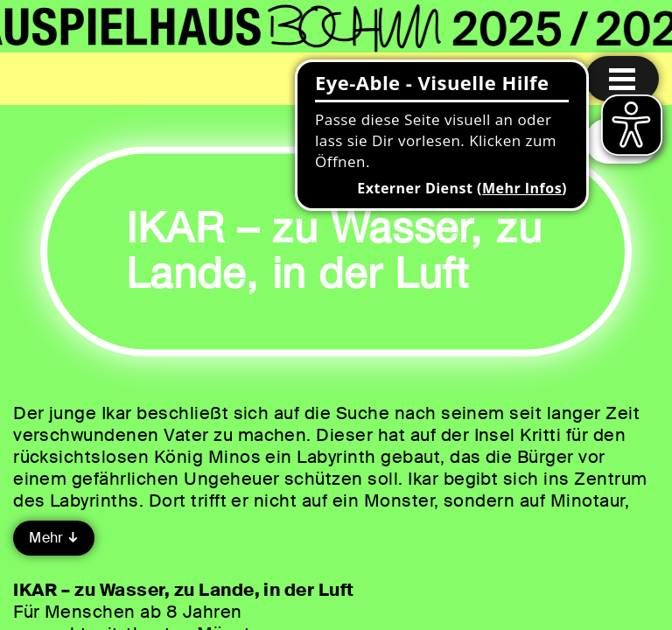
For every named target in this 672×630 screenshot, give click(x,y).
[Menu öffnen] (622, 79)
